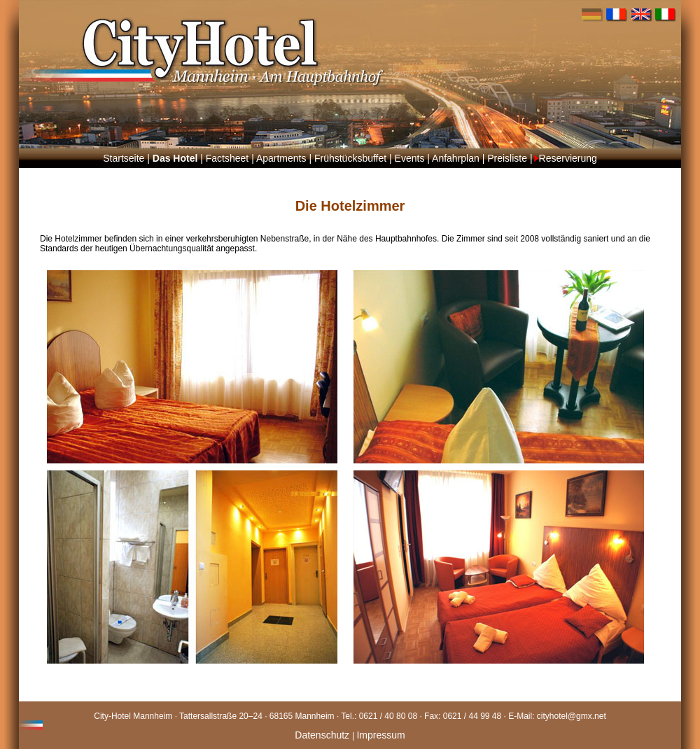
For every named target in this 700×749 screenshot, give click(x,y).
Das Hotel (175, 158)
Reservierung (568, 158)
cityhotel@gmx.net (572, 716)
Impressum (380, 735)
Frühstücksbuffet (350, 158)
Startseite (124, 158)
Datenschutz (323, 735)
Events (410, 158)
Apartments (281, 158)
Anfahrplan (456, 158)
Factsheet (227, 158)
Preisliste (507, 158)
